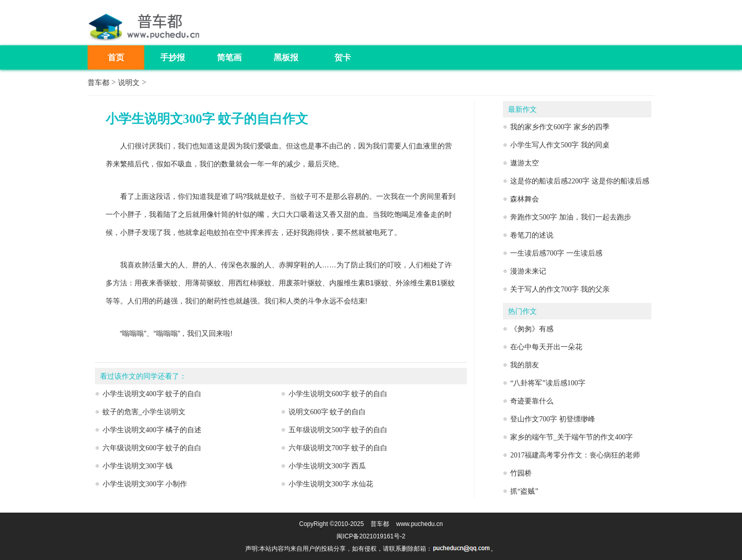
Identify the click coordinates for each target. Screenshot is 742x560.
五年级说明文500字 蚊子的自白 (338, 430)
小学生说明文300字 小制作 (145, 484)
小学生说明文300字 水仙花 (331, 484)
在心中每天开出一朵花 (546, 347)
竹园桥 (521, 473)
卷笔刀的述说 (532, 235)
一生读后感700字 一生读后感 (556, 253)
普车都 (98, 83)
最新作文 (522, 109)
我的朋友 (525, 365)
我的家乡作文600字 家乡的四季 (560, 127)
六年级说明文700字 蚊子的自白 (338, 448)
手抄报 (173, 57)
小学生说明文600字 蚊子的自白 (338, 394)
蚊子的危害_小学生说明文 (144, 412)
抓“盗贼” (524, 491)
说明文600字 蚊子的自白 (327, 412)
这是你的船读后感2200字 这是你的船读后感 (580, 181)
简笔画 (229, 57)
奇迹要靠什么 (532, 401)
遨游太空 (525, 163)
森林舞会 (525, 199)
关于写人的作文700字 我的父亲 (560, 289)
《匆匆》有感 (532, 329)
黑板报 (286, 57)
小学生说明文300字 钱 (138, 466)
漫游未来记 (528, 271)
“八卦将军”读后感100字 (547, 383)
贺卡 (343, 57)
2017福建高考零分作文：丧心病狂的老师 (575, 455)
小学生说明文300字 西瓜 (327, 466)
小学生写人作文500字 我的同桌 (560, 145)
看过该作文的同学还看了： (143, 376)
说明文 (129, 83)
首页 (116, 57)
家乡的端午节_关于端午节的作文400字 (571, 437)
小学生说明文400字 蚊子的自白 (152, 394)
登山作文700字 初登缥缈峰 (553, 419)
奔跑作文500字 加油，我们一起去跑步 (571, 217)
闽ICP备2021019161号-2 (371, 536)
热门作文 (522, 311)
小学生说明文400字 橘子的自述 (152, 430)
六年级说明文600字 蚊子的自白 (152, 448)
